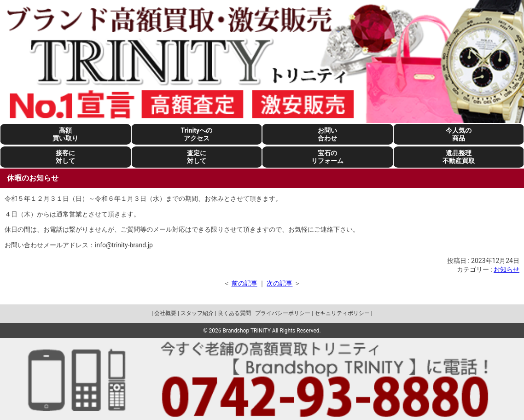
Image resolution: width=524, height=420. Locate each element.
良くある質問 (234, 313)
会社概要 (165, 313)
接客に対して (65, 157)
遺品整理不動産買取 (459, 157)
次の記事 (279, 283)
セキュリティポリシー (342, 313)
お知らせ (507, 269)
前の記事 (245, 283)
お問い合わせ (327, 134)
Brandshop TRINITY (247, 331)
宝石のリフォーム (327, 157)
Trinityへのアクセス (197, 134)
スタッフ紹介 (197, 313)
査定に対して (197, 157)
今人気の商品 (459, 134)
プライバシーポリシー (283, 313)
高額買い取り (65, 134)
